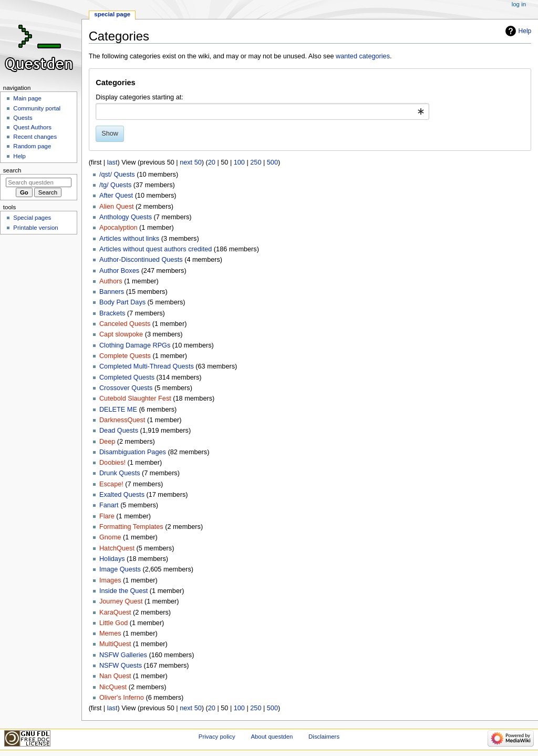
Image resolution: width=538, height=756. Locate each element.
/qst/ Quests (117, 175)
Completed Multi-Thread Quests (147, 366)
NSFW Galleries (123, 655)
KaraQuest (115, 612)
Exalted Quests (122, 495)
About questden (272, 737)
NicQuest (113, 687)
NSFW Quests (121, 666)
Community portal (37, 108)
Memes (110, 634)
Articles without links (129, 239)
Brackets (112, 313)
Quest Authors (32, 127)
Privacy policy (217, 737)
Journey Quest (121, 601)
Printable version (35, 228)
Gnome (110, 537)
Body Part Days (122, 302)
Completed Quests (127, 377)
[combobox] (262, 111)
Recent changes (35, 137)
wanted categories (363, 56)
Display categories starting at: (139, 97)
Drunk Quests (120, 473)
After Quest (116, 196)
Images (110, 580)
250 (256, 162)
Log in (519, 4)
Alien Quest (117, 207)
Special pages (32, 218)
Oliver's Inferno (122, 698)
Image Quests (120, 569)
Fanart (109, 505)
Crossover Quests (126, 388)
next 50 (191, 162)
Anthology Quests (126, 217)
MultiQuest (115, 644)
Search (12, 170)
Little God (113, 623)
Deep (107, 442)
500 (272, 162)
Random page (32, 146)
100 (239, 162)
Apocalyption (118, 228)
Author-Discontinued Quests (141, 260)
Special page (112, 14)
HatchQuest (117, 548)
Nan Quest (115, 676)
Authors (111, 281)
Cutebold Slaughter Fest (135, 399)
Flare (107, 516)
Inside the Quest (123, 591)
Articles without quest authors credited (156, 249)
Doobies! (112, 463)
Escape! (111, 484)
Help (525, 31)
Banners (112, 292)
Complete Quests (125, 356)
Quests (23, 118)
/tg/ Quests (115, 185)
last (112, 162)
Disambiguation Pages (133, 452)
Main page (27, 98)
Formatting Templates (131, 527)
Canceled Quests (125, 324)
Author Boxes (119, 271)
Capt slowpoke (121, 334)
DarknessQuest (122, 420)
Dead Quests (119, 431)
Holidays (112, 559)
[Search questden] (39, 182)
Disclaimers (324, 737)
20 (212, 162)
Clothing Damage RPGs (135, 345)
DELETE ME (118, 410)
